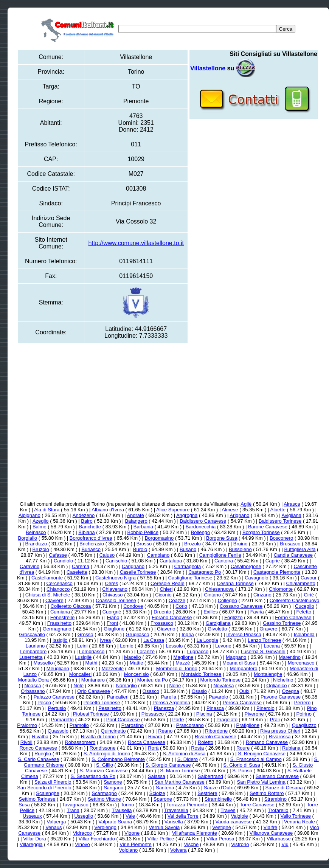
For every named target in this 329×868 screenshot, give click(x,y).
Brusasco (290, 544)
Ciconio (163, 595)
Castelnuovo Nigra (116, 578)
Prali (275, 720)
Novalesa (223, 686)
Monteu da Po (153, 680)
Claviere (54, 600)
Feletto (304, 612)
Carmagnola (187, 566)
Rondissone (103, 748)
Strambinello (218, 799)
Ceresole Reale (168, 583)
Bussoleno (240, 549)
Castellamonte (47, 578)
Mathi (92, 663)
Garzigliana (218, 623)
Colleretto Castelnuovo (295, 600)
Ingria (188, 634)
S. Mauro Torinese (180, 771)
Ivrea (105, 640)
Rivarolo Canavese (216, 737)
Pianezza (164, 708)
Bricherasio (92, 544)
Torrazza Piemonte (187, 805)
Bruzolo (41, 549)
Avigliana (291, 515)
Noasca (33, 686)
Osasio (199, 691)
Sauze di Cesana (284, 788)
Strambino (275, 799)
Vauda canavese (233, 822)
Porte (178, 720)
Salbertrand (210, 776)
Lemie (126, 646)
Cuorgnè (112, 612)
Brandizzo (36, 544)
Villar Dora (34, 839)
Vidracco (82, 833)
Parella (169, 697)
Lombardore (33, 651)
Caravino (29, 566)
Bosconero (281, 538)
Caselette (77, 572)
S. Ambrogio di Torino (107, 754)
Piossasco (153, 714)
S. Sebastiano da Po (93, 776)
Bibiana (86, 532)
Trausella (122, 810)
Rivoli (26, 742)
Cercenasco (59, 583)
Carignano (133, 566)
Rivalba (40, 737)
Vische (191, 844)
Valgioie (239, 816)
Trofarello (278, 810)
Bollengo (201, 532)
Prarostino (133, 725)
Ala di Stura (47, 510)
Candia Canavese (293, 555)
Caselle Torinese (138, 572)
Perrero (302, 703)
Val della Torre (183, 816)
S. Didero (188, 759)
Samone (113, 782)
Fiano (113, 617)
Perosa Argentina (171, 703)
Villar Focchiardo (97, 839)
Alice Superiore (173, 510)
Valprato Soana (115, 822)
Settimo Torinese (37, 799)
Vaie (130, 816)
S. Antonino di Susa (184, 754)
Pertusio (57, 708)
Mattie (136, 663)
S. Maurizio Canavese (103, 771)
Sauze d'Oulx (218, 788)
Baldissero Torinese (280, 521)
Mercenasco (301, 663)
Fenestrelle (62, 617)
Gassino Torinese (282, 623)
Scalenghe (47, 793)
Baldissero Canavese (203, 521)
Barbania (143, 527)
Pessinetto (110, 708)
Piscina (204, 714)
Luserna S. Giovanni (263, 651)
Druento (162, 612)
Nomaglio (126, 686)
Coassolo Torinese (116, 600)
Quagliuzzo (304, 725)
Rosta (197, 748)
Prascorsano (190, 725)
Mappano (236, 657)
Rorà (153, 748)
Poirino (304, 714)
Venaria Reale (300, 822)
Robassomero (80, 742)
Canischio (116, 561)
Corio (181, 606)
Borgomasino (159, 538)
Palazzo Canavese (54, 697)
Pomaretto (62, 720)
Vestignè (222, 827)
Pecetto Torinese (102, 703)
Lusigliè (83, 657)
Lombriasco (92, 651)
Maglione (184, 657)
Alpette (278, 510)
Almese (230, 510)
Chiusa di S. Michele (48, 595)
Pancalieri (118, 697)
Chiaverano (115, 589)
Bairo (87, 521)
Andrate (135, 515)
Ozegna (290, 691)
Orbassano (33, 691)
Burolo (140, 549)
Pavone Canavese (281, 697)
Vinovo (82, 844)
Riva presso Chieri (280, 731)
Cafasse (58, 555)
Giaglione (114, 629)
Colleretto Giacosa (71, 606)
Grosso (85, 634)
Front (112, 623)
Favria (257, 612)
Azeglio (41, 521)
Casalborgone (246, 566)
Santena (165, 788)
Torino (127, 805)
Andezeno (84, 515)
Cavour (309, 578)
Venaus (54, 827)
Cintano (212, 595)
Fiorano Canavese (172, 617)
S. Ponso (242, 771)
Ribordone (216, 731)
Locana (272, 646)
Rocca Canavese (147, 742)
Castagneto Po (205, 572)
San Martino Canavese (180, 782)
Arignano (239, 515)
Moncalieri (80, 674)
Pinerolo (265, 708)
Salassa (157, 776)
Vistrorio (240, 844)
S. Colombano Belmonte (118, 759)
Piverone (254, 714)
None (175, 686)
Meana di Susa (239, 663)
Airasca (292, 504)
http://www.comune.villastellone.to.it (136, 243)
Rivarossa (280, 737)
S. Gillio (105, 765)
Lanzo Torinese (264, 640)
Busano (188, 549)
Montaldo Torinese (201, 674)
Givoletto (217, 629)
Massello (43, 663)
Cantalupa (171, 561)
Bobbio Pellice (143, 532)
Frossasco (162, 623)
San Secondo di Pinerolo (44, 788)
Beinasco (36, 532)
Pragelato (227, 720)
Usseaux (32, 816)
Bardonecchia (201, 527)
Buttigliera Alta (300, 549)
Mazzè (183, 663)
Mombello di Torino (177, 668)
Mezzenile (113, 668)
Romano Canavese (267, 742)
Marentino (290, 657)
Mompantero (243, 668)
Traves (228, 810)
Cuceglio (305, 606)
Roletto (206, 742)
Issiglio (60, 640)
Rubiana (291, 748)
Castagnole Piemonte (277, 572)
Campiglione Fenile (220, 555)
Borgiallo (27, 538)
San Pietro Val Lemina (261, 782)
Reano (165, 731)
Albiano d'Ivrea (108, 510)
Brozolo (192, 544)
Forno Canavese (293, 617)
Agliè (246, 504)
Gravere (268, 629)
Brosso (144, 544)
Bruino (241, 544)
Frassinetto (59, 623)
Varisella (174, 822)
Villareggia (31, 844)
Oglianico (276, 686)
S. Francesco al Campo (256, 759)
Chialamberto (300, 583)
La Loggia (207, 640)
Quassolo (58, 731)
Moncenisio (137, 674)
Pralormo (27, 725)
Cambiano (158, 555)
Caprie (273, 561)
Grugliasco (137, 634)
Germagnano (57, 629)
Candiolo (63, 561)
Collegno (227, 600)
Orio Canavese (94, 691)
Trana (73, 810)
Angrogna (187, 515)
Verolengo (105, 827)
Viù (285, 844)
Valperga (57, 822)
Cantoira (224, 561)
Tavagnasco (75, 805)
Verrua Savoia (164, 827)
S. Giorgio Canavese (168, 765)
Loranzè (146, 651)
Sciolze (157, 793)
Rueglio (43, 754)
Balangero (136, 521)
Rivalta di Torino (98, 737)
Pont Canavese (123, 720)
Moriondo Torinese (220, 680)
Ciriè (309, 595)
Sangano (113, 788)
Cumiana (60, 612)
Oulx (244, 691)
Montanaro (93, 680)
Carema (81, 566)
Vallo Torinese (296, 816)
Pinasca (215, 708)
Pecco (44, 703)
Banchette (90, 527)
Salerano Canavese (277, 776)
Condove (133, 606)
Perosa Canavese (242, 703)
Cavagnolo (256, 578)
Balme (40, 527)
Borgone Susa (222, 538)
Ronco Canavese (38, 748)
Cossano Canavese (241, 606)
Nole (78, 686)
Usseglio (84, 816)
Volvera (178, 850)
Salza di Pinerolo (53, 782)
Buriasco (91, 549)
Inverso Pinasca (244, 634)
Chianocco (58, 589)
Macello (133, 657)
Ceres (112, 583)
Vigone (132, 833)
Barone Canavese (268, 527)
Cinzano (262, 595)
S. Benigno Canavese (262, 754)
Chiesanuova (219, 589)
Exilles (211, 612)
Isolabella (304, 634)
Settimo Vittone (104, 799)
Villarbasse (279, 839)
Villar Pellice (161, 839)
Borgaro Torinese (261, 532)
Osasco (151, 691)
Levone (223, 646)
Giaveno (166, 629)
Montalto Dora (33, 680)
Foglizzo (233, 617)
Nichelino (283, 680)
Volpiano (128, 850)
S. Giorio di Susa (242, 765)
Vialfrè (271, 827)
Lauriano (35, 646)
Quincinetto (113, 731)
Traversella (176, 810)
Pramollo (79, 725)
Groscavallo (32, 634)
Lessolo (174, 646)
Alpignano (29, 515)
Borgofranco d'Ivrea (91, 538)
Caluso (107, 555)
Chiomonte (281, 589)
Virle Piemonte (135, 844)
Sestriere (207, 793)
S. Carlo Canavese (38, 759)
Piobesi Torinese (91, 714)
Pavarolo (218, 697)
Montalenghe (268, 674)
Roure (243, 748)
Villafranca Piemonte (195, 833)
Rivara (155, 737)
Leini (82, 646)
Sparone (163, 799)
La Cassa (154, 640)
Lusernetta (31, 657)
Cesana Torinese (235, 583)
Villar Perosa (220, 839)
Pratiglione (248, 725)
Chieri (166, 589)
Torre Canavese (257, 805)
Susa (24, 805)
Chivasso (113, 595)
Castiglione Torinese (190, 578)
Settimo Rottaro (267, 793)
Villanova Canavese (271, 833)
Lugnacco (198, 651)
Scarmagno (104, 793)
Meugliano (58, 668)
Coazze (177, 600)
